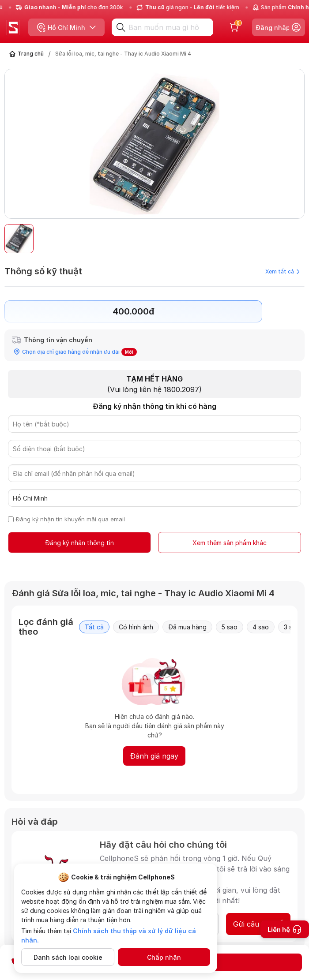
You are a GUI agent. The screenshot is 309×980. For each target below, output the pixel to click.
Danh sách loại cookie (68, 957)
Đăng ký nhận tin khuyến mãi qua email (70, 519)
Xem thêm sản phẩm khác (230, 543)
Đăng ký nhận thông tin (79, 543)
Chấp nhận (164, 957)
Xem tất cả (283, 271)
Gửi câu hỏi (258, 924)
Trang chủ (31, 54)
